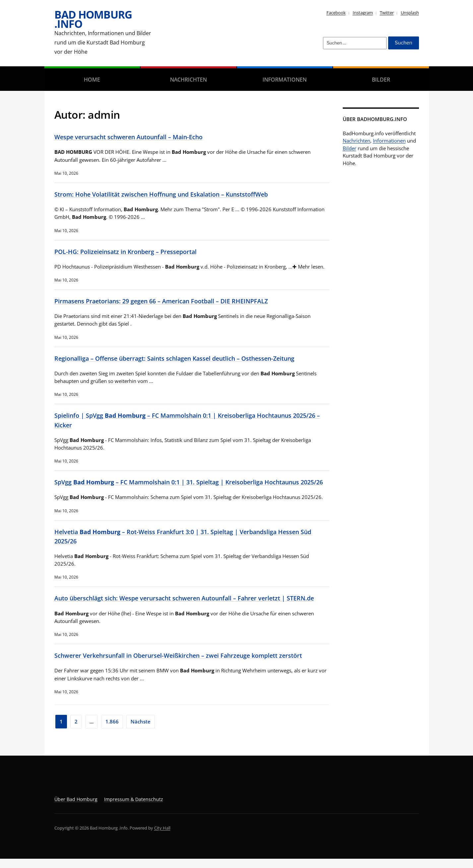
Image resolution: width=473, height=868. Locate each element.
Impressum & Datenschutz (134, 808)
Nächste (141, 731)
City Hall (162, 837)
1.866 (112, 731)
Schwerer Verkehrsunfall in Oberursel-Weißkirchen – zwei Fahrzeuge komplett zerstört (186, 665)
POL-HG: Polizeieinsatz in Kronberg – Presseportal (130, 251)
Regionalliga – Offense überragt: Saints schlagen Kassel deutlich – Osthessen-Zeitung (182, 358)
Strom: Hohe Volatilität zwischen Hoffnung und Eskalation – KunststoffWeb (168, 194)
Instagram (363, 13)
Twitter (387, 13)
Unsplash (410, 13)
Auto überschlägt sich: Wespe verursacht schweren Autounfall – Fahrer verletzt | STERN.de (192, 608)
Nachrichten (188, 80)
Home (92, 80)
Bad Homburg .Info (93, 19)
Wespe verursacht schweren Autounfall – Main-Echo (133, 137)
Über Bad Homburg (76, 808)
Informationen (285, 80)
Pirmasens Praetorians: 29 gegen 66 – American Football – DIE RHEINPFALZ (168, 301)
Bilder (381, 80)
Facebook (336, 13)
